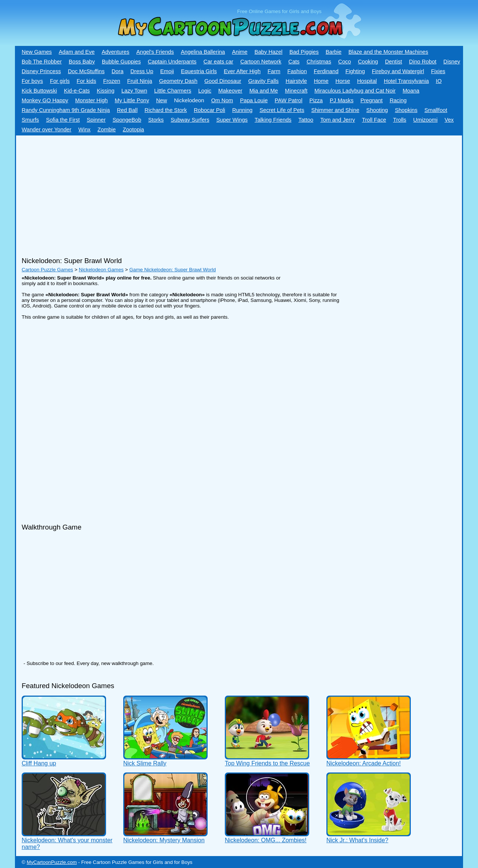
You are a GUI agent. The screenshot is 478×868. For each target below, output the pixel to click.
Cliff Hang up (39, 763)
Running (243, 110)
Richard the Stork (166, 110)
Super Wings (232, 120)
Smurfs (30, 120)
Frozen (112, 81)
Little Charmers (173, 91)
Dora (118, 71)
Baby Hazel (268, 52)
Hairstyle (296, 81)
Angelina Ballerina (203, 52)
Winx (85, 129)
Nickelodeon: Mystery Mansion (164, 840)
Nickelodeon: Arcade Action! (364, 763)
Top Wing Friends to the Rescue (267, 763)
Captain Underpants (172, 62)
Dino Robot (423, 62)
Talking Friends (273, 120)
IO (439, 81)
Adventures (115, 52)
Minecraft (296, 91)
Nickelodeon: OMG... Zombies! (266, 840)
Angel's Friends (155, 52)
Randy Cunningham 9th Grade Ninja (66, 110)
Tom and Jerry (338, 120)
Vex (449, 120)
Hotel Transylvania (406, 81)
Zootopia (134, 129)
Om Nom (222, 100)
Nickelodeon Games (101, 270)
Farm (274, 71)
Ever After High (242, 71)
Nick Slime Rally (145, 763)
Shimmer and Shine (335, 110)
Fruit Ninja (140, 81)
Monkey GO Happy (45, 100)
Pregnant (371, 100)
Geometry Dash (178, 81)
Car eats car (218, 62)
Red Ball (127, 110)
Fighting (355, 71)
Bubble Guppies (121, 62)
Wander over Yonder (46, 129)
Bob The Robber (42, 62)
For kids (86, 81)
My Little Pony (132, 100)
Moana (411, 91)
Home (321, 81)
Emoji (167, 71)
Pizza (316, 100)
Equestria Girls (199, 71)
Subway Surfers (190, 120)
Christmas (319, 62)
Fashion (297, 71)
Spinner (96, 120)
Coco (345, 62)
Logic (205, 91)
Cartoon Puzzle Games (47, 270)
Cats (294, 62)
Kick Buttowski (39, 91)
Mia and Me (264, 91)
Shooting (377, 110)
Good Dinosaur (223, 81)
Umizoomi (426, 120)
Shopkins (406, 110)
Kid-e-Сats (77, 91)
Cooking (368, 62)
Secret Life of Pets (282, 110)
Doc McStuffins (86, 71)
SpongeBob (127, 120)
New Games (37, 52)
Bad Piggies (304, 52)
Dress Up (142, 71)
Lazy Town (134, 91)
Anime (240, 52)
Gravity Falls (263, 81)
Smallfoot (436, 110)
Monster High (91, 100)
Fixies (438, 71)
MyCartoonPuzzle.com (52, 862)
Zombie (107, 129)
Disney (452, 62)
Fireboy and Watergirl (398, 71)
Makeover (230, 91)
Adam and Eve (77, 52)
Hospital (367, 81)
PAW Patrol (289, 100)
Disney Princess (41, 71)
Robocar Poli (209, 110)
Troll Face (374, 120)
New (162, 100)
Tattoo (306, 120)
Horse (343, 81)
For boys (32, 81)
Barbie (333, 52)
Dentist (394, 62)
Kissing (105, 91)
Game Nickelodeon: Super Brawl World (173, 270)
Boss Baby (82, 62)
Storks (156, 120)
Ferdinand (326, 71)
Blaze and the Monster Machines (388, 52)
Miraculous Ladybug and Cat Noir (355, 91)
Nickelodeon (189, 100)
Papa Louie (254, 100)
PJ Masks (342, 100)
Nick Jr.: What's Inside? (357, 840)
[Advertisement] (218, 193)
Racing (398, 100)
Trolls (400, 120)
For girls (60, 81)
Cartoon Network (261, 62)
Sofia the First (63, 120)
